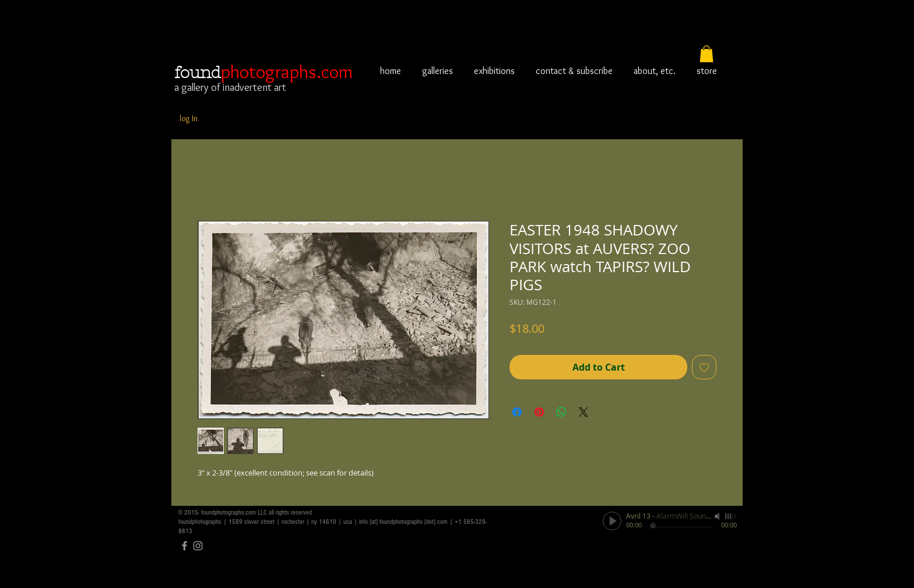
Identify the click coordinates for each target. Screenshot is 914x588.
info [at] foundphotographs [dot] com (403, 522)
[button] (706, 54)
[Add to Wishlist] (704, 367)
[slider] (731, 516)
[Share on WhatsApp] (561, 412)
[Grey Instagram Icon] (198, 546)
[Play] (612, 521)
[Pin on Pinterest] (539, 412)
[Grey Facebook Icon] (184, 546)
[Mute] (718, 516)
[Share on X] (583, 412)
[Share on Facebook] (517, 412)
